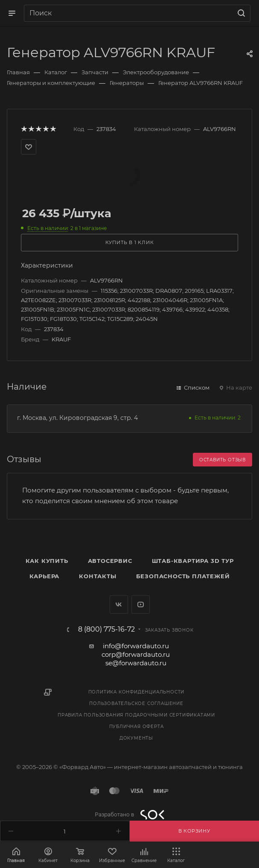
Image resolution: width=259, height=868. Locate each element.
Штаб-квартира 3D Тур (193, 561)
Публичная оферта (137, 727)
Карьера (45, 576)
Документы (136, 738)
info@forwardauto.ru (136, 646)
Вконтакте (119, 604)
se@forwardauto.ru (136, 663)
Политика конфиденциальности (137, 692)
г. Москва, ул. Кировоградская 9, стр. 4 (77, 418)
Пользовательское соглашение (136, 703)
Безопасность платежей (183, 576)
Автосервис (110, 561)
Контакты (97, 576)
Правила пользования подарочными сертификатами (136, 715)
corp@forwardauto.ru (136, 654)
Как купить (47, 561)
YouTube (141, 604)
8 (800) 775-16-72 (106, 629)
